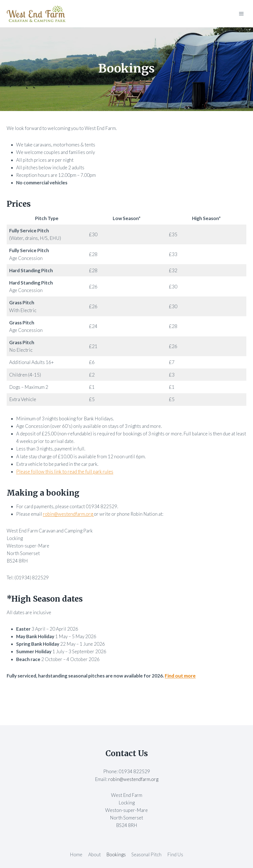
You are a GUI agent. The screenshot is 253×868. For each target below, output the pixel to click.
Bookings (116, 854)
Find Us (175, 854)
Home (76, 854)
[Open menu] (241, 14)
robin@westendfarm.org (68, 514)
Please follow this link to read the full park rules (65, 472)
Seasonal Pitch (146, 854)
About (94, 854)
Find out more (180, 676)
